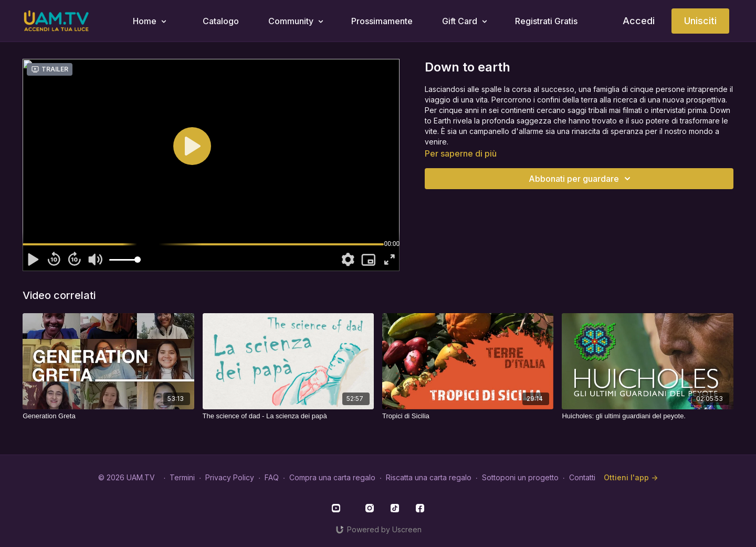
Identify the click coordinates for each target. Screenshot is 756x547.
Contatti (582, 477)
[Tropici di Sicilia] (468, 416)
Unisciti (700, 21)
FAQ (272, 477)
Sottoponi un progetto (520, 477)
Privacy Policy (230, 477)
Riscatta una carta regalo (429, 477)
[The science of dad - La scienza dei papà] (288, 416)
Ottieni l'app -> (631, 477)
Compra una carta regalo (332, 477)
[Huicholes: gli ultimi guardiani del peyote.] (647, 416)
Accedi (639, 21)
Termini (182, 477)
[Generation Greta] (108, 416)
